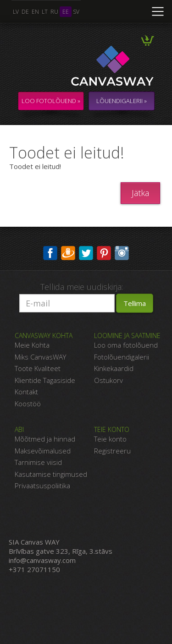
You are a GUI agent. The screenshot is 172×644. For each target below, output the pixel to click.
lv (16, 12)
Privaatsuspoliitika (42, 486)
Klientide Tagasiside (45, 380)
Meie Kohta (32, 345)
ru (54, 12)
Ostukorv (108, 380)
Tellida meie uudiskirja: (82, 287)
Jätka (140, 193)
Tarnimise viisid (38, 462)
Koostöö (28, 404)
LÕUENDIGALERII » (122, 101)
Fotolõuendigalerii (122, 357)
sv (76, 12)
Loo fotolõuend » (51, 101)
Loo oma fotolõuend (126, 345)
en (35, 12)
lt (45, 12)
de (25, 12)
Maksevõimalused (43, 451)
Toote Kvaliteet (38, 368)
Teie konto (110, 439)
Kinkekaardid (114, 368)
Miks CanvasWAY (40, 357)
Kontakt (26, 392)
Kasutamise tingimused (51, 474)
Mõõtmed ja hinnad (45, 439)
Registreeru (112, 451)
